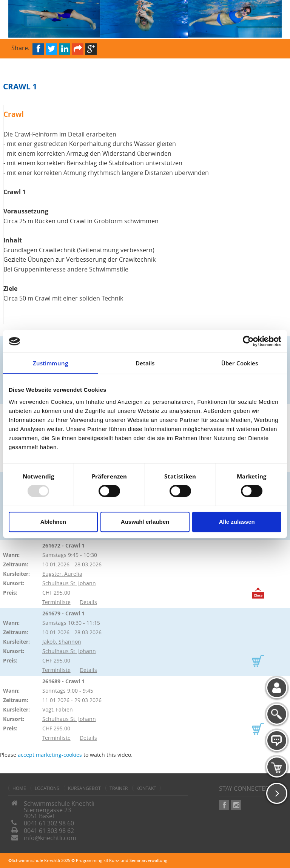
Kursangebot (84, 788)
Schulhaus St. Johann (69, 583)
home (19, 788)
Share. (20, 47)
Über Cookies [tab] (240, 363)
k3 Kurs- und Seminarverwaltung (135, 860)
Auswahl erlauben (145, 522)
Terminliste (56, 602)
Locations (47, 788)
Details (88, 602)
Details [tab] (145, 363)
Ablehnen (53, 522)
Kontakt (146, 788)
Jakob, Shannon (62, 642)
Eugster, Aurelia (62, 574)
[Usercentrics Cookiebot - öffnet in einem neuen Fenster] (248, 341)
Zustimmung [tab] (50, 363)
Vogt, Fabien (58, 709)
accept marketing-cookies (50, 755)
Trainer (119, 788)
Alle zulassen (237, 522)
